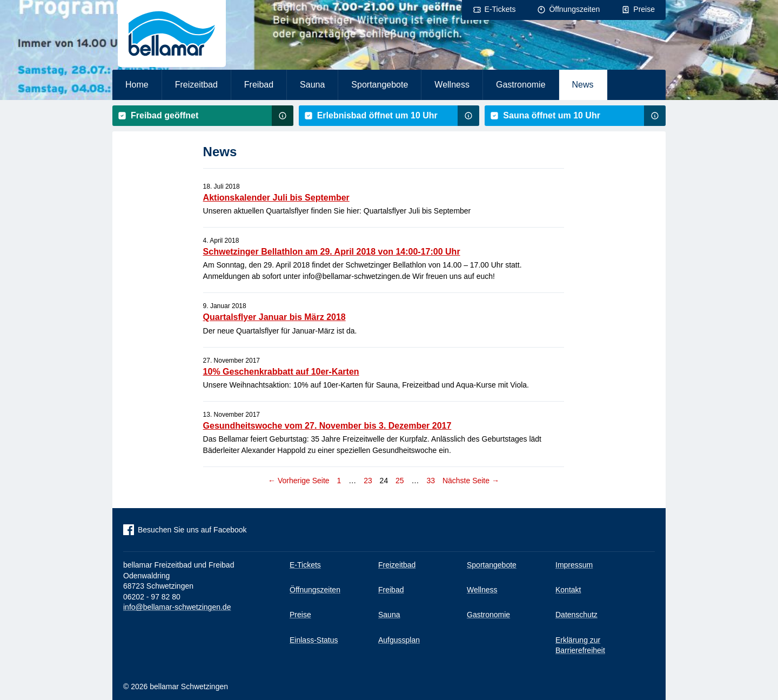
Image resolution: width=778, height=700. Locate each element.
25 (398, 480)
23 (367, 480)
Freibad (259, 85)
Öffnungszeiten (574, 9)
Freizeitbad (196, 85)
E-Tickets (500, 9)
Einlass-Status (314, 640)
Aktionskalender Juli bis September (276, 198)
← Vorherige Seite (299, 481)
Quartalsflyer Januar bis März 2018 (274, 317)
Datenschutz (576, 615)
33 (429, 480)
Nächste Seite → (471, 481)
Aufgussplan (399, 640)
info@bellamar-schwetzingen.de (177, 607)
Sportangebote (380, 85)
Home (137, 85)
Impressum (574, 565)
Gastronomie (521, 85)
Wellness (452, 85)
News (583, 85)
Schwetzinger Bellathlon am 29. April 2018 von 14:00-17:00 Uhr (332, 252)
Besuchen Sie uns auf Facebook (192, 530)
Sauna (312, 85)
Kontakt (568, 590)
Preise (644, 9)
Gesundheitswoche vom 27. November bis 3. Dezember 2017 (327, 426)
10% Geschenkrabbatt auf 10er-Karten (281, 372)
